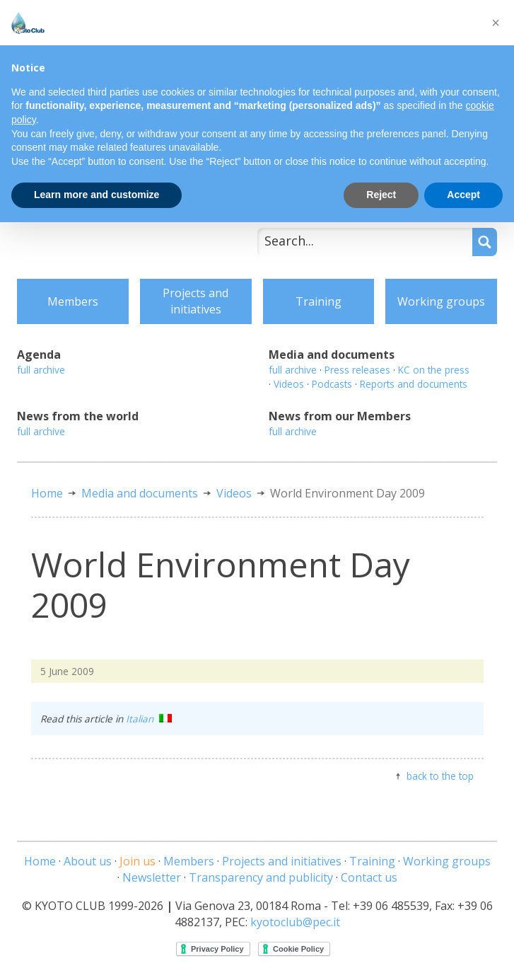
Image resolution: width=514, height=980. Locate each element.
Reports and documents (414, 384)
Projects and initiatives (195, 301)
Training (319, 301)
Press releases (357, 370)
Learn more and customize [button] (97, 195)
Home (47, 493)
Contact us (369, 877)
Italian (149, 719)
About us (88, 861)
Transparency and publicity (261, 877)
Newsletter (152, 877)
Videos (289, 384)
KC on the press (434, 370)
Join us (138, 861)
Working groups (441, 301)
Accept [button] (463, 195)
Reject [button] (381, 195)
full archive (41, 370)
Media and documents (140, 493)
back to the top (440, 776)
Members (73, 301)
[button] (496, 23)
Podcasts (332, 384)
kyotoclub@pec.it (295, 922)
